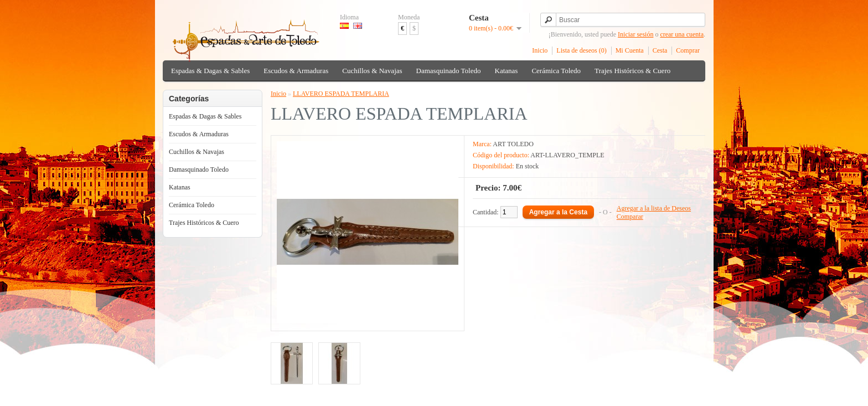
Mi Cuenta (630, 50)
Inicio (540, 50)
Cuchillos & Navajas (372, 71)
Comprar (688, 50)
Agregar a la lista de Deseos (654, 208)
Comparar (630, 217)
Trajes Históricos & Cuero (632, 71)
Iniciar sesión (635, 34)
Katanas (507, 71)
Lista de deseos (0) (581, 50)
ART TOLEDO (513, 144)
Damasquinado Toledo (449, 71)
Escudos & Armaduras (296, 71)
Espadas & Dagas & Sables (210, 71)
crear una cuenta (682, 34)
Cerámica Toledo (556, 71)
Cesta (660, 50)
